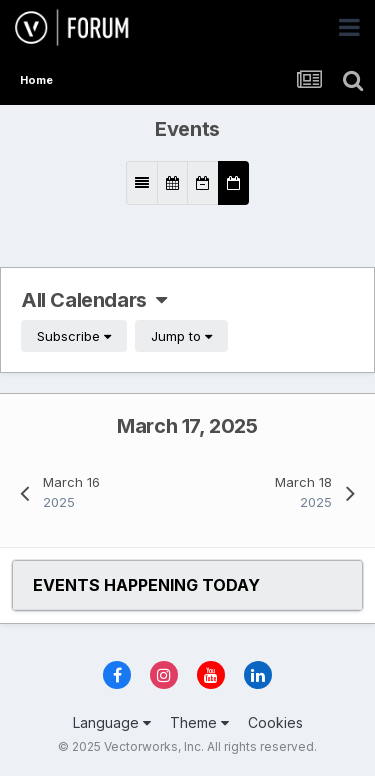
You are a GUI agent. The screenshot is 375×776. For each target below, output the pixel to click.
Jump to (181, 336)
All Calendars (94, 300)
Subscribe (74, 336)
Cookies (275, 722)
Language (112, 722)
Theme (199, 722)
